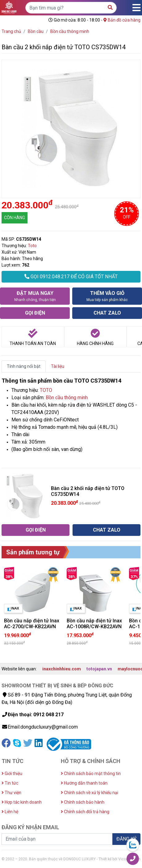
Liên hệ (10, 812)
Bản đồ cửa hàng (122, 20)
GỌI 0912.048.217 (71, 277)
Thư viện (11, 793)
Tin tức (10, 783)
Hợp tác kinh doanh (22, 802)
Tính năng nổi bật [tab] (24, 366)
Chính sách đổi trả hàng (85, 812)
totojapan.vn (99, 669)
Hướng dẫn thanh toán (84, 783)
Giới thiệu (12, 774)
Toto (32, 246)
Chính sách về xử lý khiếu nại (90, 793)
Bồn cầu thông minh (67, 398)
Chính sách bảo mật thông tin (91, 774)
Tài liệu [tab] (58, 366)
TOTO (46, 390)
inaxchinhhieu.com (62, 669)
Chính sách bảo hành (83, 802)
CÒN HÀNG (15, 218)
